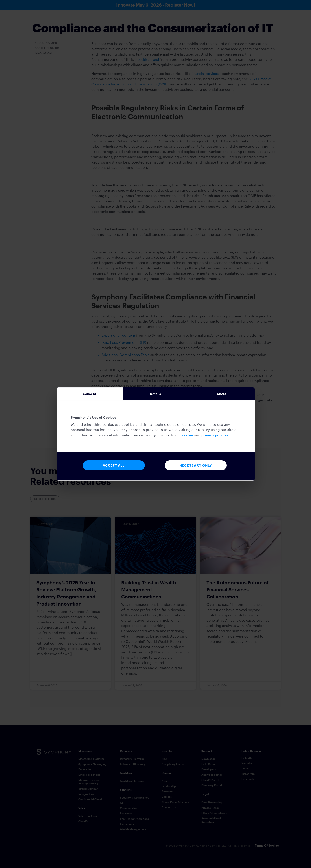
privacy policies (215, 436)
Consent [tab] (90, 394)
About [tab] (222, 394)
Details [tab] (155, 394)
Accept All (114, 467)
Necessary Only (196, 467)
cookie (188, 436)
